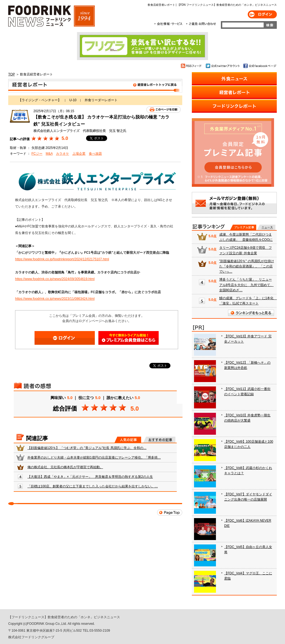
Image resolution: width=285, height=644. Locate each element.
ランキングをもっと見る (251, 313)
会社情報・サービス (169, 24)
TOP (12, 74)
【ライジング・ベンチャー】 (40, 100)
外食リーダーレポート (101, 100)
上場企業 (79, 154)
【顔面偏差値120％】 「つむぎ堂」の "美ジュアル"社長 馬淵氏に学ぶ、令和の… (87, 448)
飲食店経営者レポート (95, 86)
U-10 (73, 100)
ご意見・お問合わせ (201, 24)
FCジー (37, 154)
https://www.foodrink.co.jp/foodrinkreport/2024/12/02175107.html (62, 259)
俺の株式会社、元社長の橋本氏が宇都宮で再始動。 (65, 467)
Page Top (170, 512)
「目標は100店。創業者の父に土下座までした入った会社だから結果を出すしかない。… (93, 486)
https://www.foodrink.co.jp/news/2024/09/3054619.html (55, 279)
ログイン (262, 14)
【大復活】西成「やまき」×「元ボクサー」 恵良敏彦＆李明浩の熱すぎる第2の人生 (90, 477)
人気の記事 (128, 440)
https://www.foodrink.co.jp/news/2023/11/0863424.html (55, 299)
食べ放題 (95, 154)
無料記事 (266, 227)
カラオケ (62, 154)
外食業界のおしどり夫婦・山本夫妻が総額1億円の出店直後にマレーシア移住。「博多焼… (94, 457)
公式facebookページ (259, 66)
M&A (49, 154)
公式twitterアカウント (223, 66)
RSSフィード (192, 66)
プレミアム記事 (243, 227)
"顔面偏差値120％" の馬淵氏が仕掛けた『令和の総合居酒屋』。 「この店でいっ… (247, 266)
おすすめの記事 (159, 440)
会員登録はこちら (129, 338)
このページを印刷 (163, 110)
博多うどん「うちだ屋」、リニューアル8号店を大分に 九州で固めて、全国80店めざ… (246, 285)
